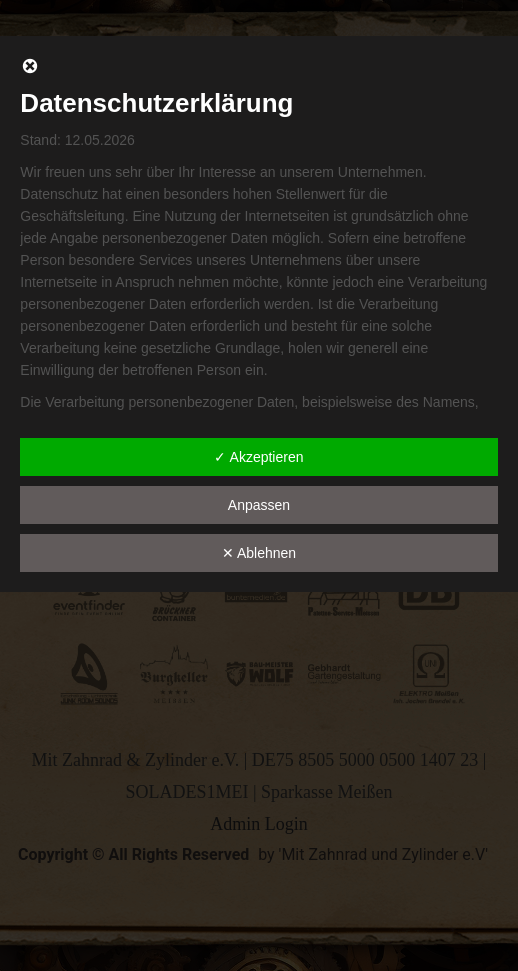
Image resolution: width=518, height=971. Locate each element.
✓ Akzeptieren (258, 457)
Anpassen (259, 505)
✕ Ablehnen (259, 553)
